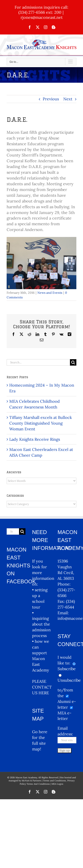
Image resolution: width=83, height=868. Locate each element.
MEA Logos (57, 784)
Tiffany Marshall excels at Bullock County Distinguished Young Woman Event (41, 423)
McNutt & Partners (32, 781)
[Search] (73, 362)
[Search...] (38, 362)
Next (68, 99)
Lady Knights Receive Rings (35, 439)
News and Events (50, 293)
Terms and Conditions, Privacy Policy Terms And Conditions (47, 782)
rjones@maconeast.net (42, 17)
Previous (51, 99)
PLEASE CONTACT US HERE (42, 687)
